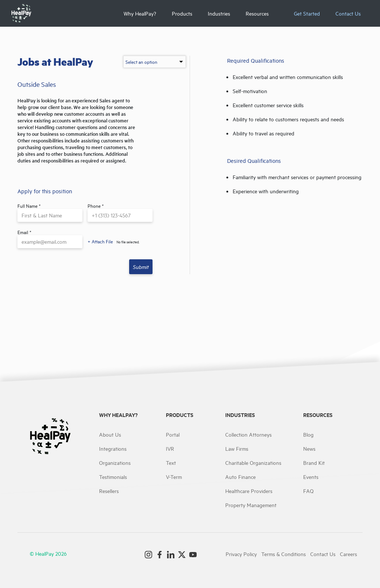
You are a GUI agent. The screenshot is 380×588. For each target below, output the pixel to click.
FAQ (308, 491)
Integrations (113, 448)
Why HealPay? (140, 13)
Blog (308, 434)
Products (182, 13)
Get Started (307, 13)
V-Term (174, 477)
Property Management (251, 505)
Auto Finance (240, 477)
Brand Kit (314, 462)
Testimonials (113, 477)
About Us (110, 434)
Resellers (109, 491)
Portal (173, 434)
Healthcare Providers (249, 491)
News (309, 448)
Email (24, 232)
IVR (170, 448)
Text (171, 462)
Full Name (29, 206)
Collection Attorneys (248, 434)
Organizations (115, 462)
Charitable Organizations (253, 462)
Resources (257, 13)
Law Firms (237, 448)
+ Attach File (100, 241)
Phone (96, 206)
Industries (219, 13)
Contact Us (348, 13)
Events (311, 477)
